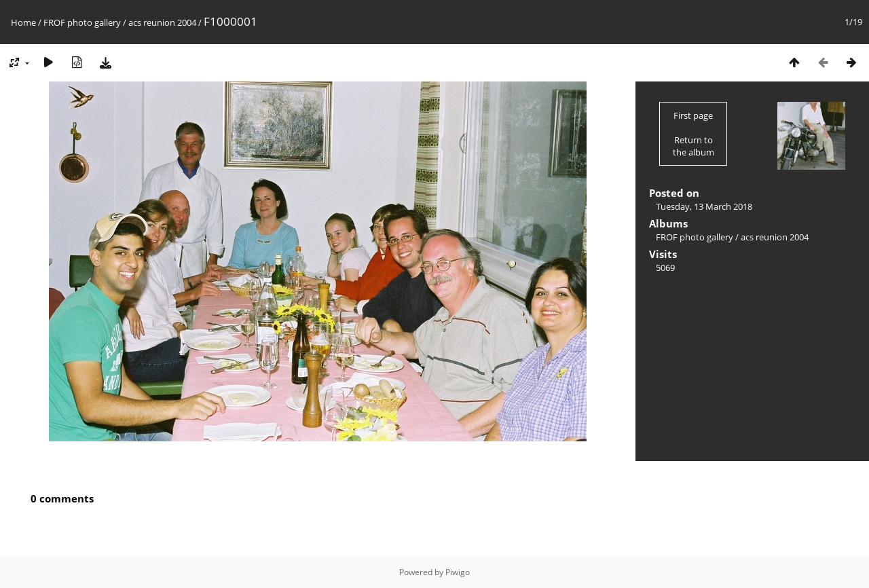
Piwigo (458, 572)
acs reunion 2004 (162, 22)
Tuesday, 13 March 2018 (704, 206)
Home (23, 22)
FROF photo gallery (82, 22)
